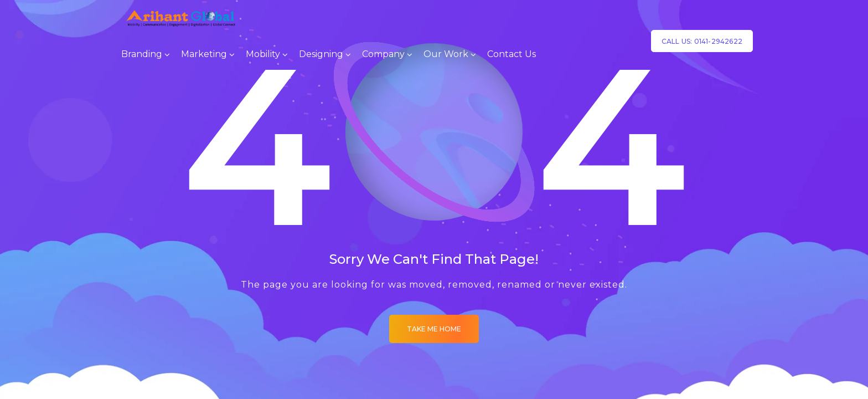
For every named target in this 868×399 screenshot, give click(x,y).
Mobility (263, 54)
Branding (142, 54)
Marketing (204, 54)
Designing (321, 54)
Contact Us (512, 54)
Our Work (446, 54)
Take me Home (434, 329)
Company (383, 54)
